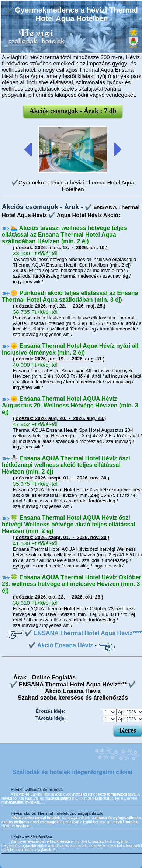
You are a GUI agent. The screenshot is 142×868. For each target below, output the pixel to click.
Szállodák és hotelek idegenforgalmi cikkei (72, 772)
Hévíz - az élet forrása (32, 837)
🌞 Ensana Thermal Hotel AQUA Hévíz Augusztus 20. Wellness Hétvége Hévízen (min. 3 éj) (70, 405)
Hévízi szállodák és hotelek (37, 790)
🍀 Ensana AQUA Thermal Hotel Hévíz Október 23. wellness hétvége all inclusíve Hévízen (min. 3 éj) (72, 584)
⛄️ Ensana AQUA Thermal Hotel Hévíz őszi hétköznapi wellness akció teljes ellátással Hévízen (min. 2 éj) (66, 465)
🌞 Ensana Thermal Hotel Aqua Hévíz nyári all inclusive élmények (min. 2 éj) (70, 349)
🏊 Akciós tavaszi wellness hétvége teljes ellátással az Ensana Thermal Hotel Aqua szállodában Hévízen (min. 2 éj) (64, 235)
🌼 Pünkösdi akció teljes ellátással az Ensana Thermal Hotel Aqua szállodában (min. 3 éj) (70, 296)
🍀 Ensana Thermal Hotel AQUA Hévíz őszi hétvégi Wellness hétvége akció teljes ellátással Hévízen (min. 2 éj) (69, 524)
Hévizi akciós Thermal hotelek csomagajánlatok (57, 813)
